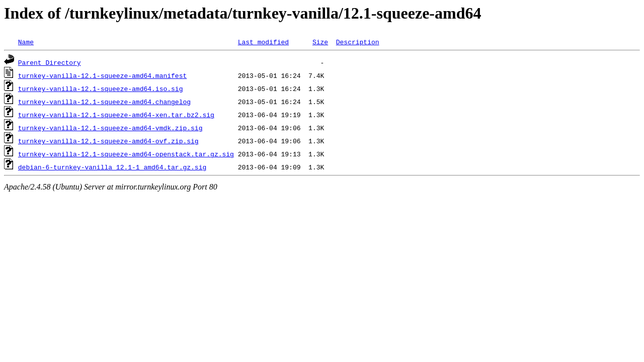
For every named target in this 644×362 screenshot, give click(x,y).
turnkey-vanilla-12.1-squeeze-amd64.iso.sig (101, 88)
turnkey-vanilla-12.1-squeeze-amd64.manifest (102, 75)
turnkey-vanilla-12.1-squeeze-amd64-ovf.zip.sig (108, 141)
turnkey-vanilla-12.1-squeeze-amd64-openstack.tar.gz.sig (126, 154)
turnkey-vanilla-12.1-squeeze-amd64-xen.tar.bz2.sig (116, 115)
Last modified (263, 42)
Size (320, 42)
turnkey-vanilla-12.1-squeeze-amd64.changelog (104, 102)
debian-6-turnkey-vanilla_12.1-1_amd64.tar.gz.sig (112, 167)
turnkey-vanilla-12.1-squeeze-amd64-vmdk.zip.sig (110, 128)
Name (26, 42)
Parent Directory (50, 62)
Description (358, 42)
